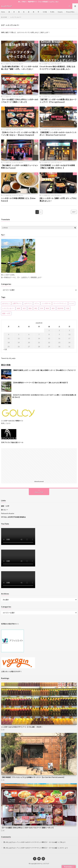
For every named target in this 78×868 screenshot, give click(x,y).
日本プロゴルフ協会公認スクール (12, 442)
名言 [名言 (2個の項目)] (24, 308)
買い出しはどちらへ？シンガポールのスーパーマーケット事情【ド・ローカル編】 (31, 842)
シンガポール (7, 64)
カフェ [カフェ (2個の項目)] (37, 303)
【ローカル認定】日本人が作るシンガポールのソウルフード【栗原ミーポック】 (20, 101)
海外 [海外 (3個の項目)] (53, 308)
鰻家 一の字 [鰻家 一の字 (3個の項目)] (6, 313)
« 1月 (5, 349)
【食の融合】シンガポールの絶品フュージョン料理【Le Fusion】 (20, 167)
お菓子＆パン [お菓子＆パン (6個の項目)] (17, 303)
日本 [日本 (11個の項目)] (42, 308)
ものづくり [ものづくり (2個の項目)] (28, 303)
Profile (52, 12)
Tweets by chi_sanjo (8, 358)
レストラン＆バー (18, 64)
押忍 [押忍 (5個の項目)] (36, 308)
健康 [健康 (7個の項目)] (18, 308)
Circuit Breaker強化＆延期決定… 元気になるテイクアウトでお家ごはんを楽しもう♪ (57, 68)
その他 (45, 12)
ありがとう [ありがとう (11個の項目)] (6, 303)
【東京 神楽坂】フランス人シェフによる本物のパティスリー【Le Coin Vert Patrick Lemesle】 (33, 777)
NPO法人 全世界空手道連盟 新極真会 (13, 517)
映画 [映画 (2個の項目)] (47, 308)
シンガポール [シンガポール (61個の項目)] (46, 303)
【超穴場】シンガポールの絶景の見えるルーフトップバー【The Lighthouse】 (58, 101)
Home (3, 12)
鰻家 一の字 (5, 506)
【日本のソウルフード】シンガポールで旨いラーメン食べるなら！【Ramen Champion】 (20, 134)
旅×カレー (5, 510)
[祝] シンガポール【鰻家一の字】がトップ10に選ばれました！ (58, 199)
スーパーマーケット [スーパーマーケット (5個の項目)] (60, 303)
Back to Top (39, 492)
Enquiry (60, 12)
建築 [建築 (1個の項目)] (30, 308)
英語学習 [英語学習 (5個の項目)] (60, 308)
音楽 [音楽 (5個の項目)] (68, 308)
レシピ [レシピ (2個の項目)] (72, 303)
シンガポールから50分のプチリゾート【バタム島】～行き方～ (22, 727)
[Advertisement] (39, 464)
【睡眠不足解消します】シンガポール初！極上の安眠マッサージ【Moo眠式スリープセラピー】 (44, 370)
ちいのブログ (45, 864)
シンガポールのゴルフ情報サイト (12, 421)
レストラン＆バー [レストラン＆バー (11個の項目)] (8, 308)
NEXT (74, 212)
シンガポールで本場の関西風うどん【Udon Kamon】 (18, 199)
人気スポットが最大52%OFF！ (12, 671)
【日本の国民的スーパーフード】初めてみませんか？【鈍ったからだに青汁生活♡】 (40, 383)
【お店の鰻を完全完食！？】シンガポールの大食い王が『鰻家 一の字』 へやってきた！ (20, 68)
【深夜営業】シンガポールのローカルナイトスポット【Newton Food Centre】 (58, 134)
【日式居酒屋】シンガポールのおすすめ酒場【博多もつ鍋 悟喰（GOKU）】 (57, 167)
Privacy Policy (70, 12)
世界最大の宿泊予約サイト (10, 624)
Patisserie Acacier (8, 513)
